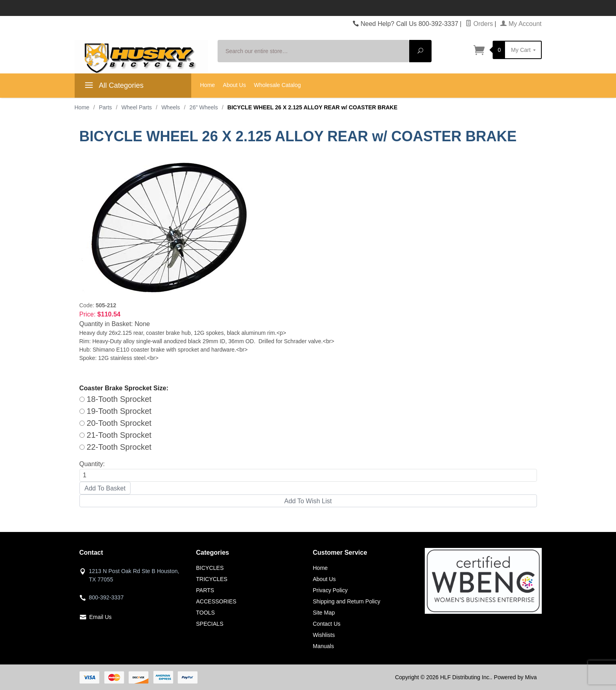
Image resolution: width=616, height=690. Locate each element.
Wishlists (324, 635)
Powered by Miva (515, 677)
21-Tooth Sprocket (116, 435)
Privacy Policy (330, 590)
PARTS (205, 590)
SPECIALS (210, 624)
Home (207, 85)
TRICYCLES (212, 579)
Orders (479, 24)
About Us (234, 85)
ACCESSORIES (216, 601)
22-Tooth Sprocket (116, 447)
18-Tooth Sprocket (116, 399)
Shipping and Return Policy (347, 601)
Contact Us (327, 624)
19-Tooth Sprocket (116, 411)
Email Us (101, 617)
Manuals (324, 646)
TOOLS (205, 613)
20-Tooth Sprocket (116, 423)
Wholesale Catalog (277, 85)
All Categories (113, 87)
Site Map (324, 613)
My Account (521, 24)
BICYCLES (210, 568)
